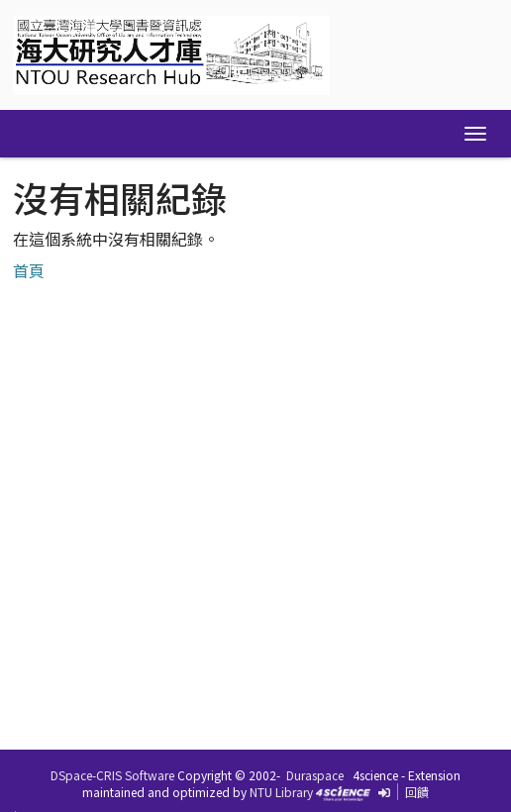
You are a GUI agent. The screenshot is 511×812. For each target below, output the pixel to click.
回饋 (417, 792)
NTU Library (281, 792)
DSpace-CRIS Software (112, 775)
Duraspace (315, 775)
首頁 (29, 270)
